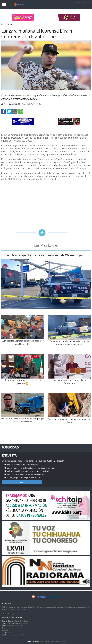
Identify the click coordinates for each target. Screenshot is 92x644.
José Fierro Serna (14, 623)
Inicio (3, 24)
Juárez (7, 632)
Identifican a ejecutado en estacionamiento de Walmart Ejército (46, 255)
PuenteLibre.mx (34, 642)
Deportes (11, 24)
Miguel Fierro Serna (15, 621)
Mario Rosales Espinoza (13, 626)
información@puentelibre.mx (14, 635)
